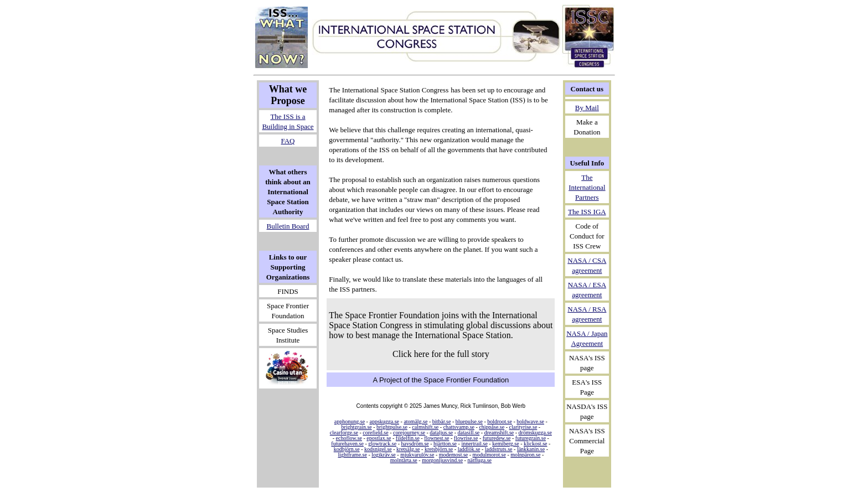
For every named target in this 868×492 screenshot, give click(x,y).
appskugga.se (384, 421)
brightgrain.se (356, 427)
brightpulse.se (392, 427)
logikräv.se (384, 455)
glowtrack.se (382, 444)
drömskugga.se (535, 433)
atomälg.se (415, 421)
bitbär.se (442, 421)
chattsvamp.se (459, 427)
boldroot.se (500, 421)
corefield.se (375, 433)
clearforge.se (344, 433)
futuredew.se (497, 438)
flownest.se (436, 438)
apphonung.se (350, 421)
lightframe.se (352, 455)
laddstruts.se (499, 449)
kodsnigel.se (378, 449)
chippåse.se (492, 427)
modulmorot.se (489, 455)
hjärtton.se (445, 444)
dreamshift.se (499, 433)
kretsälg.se (408, 449)
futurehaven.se (347, 444)
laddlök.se (469, 449)
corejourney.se (409, 433)
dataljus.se (441, 433)
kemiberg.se (505, 444)
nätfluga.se (479, 460)
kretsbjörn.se (439, 449)
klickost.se (536, 444)
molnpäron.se (525, 455)
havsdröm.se (415, 444)
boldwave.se (530, 421)
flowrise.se (466, 438)
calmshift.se (425, 427)
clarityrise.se (523, 427)
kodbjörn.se (347, 449)
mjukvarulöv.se (417, 455)
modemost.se (454, 455)
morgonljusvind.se (442, 460)
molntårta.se (404, 460)
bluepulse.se (469, 421)
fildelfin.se (408, 438)
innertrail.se (474, 444)
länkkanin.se (531, 449)
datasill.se (469, 433)
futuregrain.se (531, 438)
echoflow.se (349, 438)
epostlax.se (379, 438)
